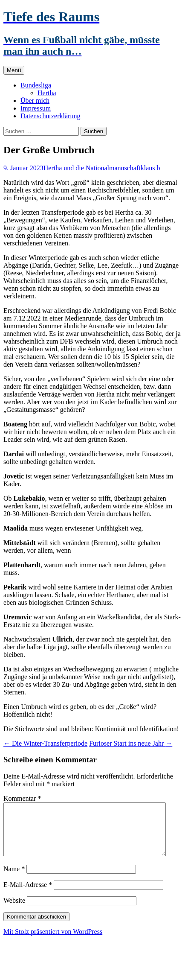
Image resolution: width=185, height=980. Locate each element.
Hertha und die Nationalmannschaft (92, 168)
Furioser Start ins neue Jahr (131, 743)
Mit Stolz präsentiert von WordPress (53, 942)
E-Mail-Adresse (28, 895)
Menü (14, 70)
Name (14, 879)
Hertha (47, 93)
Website (14, 911)
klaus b (150, 168)
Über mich (35, 101)
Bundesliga (36, 85)
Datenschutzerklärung (50, 116)
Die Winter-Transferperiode (45, 743)
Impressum (36, 108)
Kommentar (22, 798)
